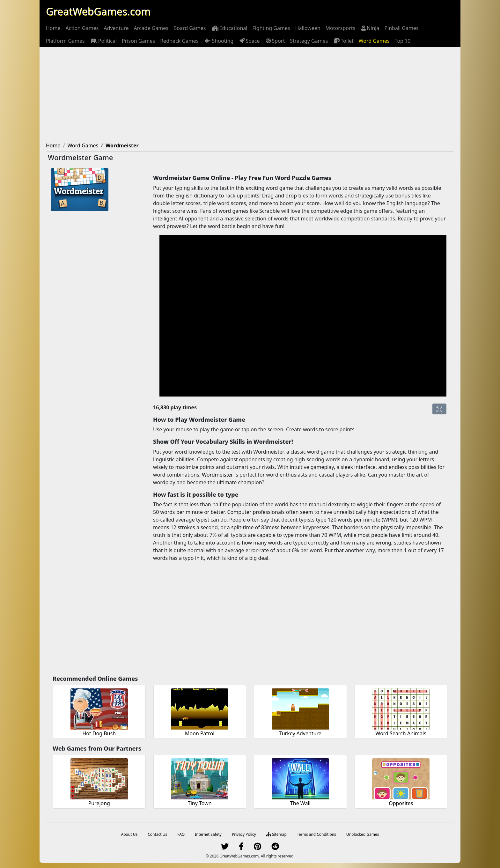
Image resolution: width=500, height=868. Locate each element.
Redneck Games (179, 41)
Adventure (116, 28)
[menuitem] (53, 28)
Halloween (308, 28)
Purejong (99, 803)
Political (103, 41)
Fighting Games (271, 28)
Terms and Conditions (316, 834)
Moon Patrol (200, 733)
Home (53, 28)
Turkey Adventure (300, 733)
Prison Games (138, 41)
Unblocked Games (363, 834)
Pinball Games (401, 28)
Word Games (374, 41)
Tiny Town (200, 803)
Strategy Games (309, 41)
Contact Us (157, 834)
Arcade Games (151, 28)
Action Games (82, 28)
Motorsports (341, 28)
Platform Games (65, 41)
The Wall (300, 803)
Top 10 (403, 41)
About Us (129, 834)
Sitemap (276, 834)
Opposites (401, 803)
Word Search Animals (401, 733)
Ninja (370, 28)
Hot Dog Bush (99, 733)
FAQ (181, 834)
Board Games (190, 28)
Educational (229, 28)
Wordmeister (217, 475)
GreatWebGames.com (98, 11)
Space (249, 41)
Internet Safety (208, 834)
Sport (275, 41)
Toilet (343, 41)
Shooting (219, 41)
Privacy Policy (244, 834)
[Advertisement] (250, 95)
